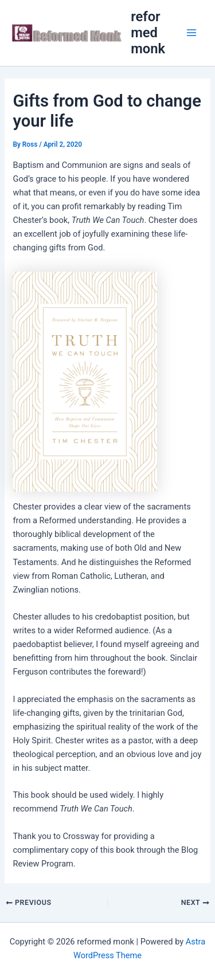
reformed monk (148, 33)
